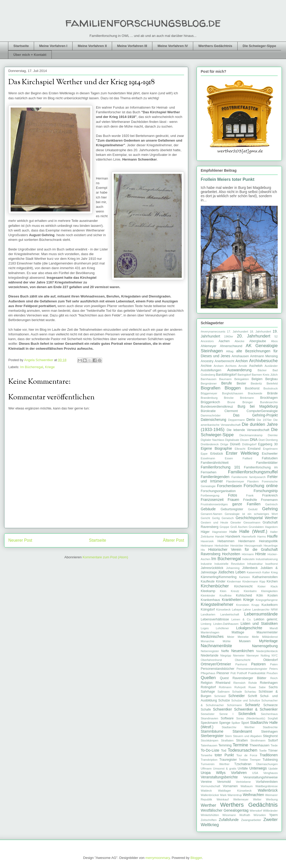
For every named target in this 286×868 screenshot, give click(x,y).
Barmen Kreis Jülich (265, 375)
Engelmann (270, 449)
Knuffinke (225, 595)
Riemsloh (239, 683)
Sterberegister (212, 736)
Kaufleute (208, 581)
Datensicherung (213, 420)
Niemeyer (253, 655)
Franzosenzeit (212, 500)
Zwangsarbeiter (251, 820)
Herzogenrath (253, 546)
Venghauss (271, 773)
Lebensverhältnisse (215, 619)
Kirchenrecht (243, 586)
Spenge (225, 723)
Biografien (211, 388)
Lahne (247, 609)
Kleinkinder (208, 595)
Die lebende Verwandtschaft (248, 430)
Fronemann (269, 500)
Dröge (224, 444)
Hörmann (248, 554)
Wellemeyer (241, 799)
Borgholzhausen (233, 393)
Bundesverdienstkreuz (217, 407)
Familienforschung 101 (220, 467)
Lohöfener (222, 628)
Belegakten (242, 379)
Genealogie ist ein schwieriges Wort (251, 514)
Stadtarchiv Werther (238, 727)
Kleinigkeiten (269, 591)
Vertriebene (243, 782)
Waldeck (206, 791)
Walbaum (247, 786)
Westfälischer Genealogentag (225, 810)
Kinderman (234, 581)
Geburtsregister (232, 509)
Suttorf (273, 740)
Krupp (255, 605)
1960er (229, 336)
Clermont (231, 411)
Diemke (273, 435)
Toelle (263, 751)
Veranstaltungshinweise (261, 777)
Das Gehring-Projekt (255, 415)
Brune (231, 402)
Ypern (273, 815)
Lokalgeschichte (249, 628)
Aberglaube (258, 341)
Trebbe (243, 760)
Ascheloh (256, 366)
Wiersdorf (256, 811)
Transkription (209, 760)
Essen (229, 458)
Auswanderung (239, 370)
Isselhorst (271, 564)
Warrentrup (235, 795)
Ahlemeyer (209, 346)
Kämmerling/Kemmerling (219, 577)
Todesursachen (243, 750)
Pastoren (258, 664)
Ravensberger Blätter (249, 678)
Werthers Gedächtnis (215, 46)
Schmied (220, 696)
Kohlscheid (244, 595)
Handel (220, 536)
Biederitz (256, 383)
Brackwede (255, 393)
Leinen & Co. (241, 619)
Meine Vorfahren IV (173, 46)
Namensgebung (265, 646)
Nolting (265, 655)
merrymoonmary (158, 858)
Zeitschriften (209, 820)
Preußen (272, 673)
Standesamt (242, 731)
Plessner (223, 673)
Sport (245, 723)
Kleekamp (208, 591)
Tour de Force (247, 755)
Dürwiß (235, 444)
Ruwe (252, 687)
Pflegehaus (208, 673)
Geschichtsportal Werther (257, 518)
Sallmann (224, 692)
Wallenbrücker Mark (214, 795)
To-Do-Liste (210, 750)
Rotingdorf (208, 687)
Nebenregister (210, 651)
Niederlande (210, 655)
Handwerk (233, 536)
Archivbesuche (263, 361)
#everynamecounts (213, 332)
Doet (262, 440)
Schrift (252, 696)
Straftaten (227, 740)
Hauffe (272, 536)
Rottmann (225, 687)
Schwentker (222, 709)
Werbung (272, 799)
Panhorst (241, 664)
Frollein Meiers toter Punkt (227, 179)
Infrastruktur (255, 564)
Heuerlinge (271, 546)
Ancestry (207, 361)
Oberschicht (243, 660)
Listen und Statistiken (259, 624)
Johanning (233, 568)
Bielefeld (272, 383)
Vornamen (230, 786)
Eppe (204, 454)
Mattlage (238, 632)
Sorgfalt (273, 718)
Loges (205, 628)
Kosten (273, 595)
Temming (225, 745)
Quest (224, 678)
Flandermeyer (235, 481)
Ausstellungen (211, 370)
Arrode (243, 366)
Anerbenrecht (224, 361)
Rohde (253, 683)
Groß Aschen (239, 527)
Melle (255, 637)
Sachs (273, 687)
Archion (242, 361)
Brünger (248, 402)
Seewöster (208, 714)
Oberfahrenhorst (211, 660)
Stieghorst (270, 736)
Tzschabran (243, 764)
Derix (251, 420)
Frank (250, 495)
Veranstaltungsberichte (219, 777)
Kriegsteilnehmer (217, 604)
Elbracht (240, 449)
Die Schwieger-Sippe (259, 46)
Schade (237, 692)
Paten (274, 664)
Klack (274, 586)
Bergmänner (209, 383)
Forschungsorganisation (218, 491)
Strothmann (258, 740)
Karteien (245, 577)
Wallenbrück (268, 790)
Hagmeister (220, 532)
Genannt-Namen (212, 514)
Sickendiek (247, 714)
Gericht (205, 518)
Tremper (255, 760)
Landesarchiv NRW (265, 609)
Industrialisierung (267, 559)
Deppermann (236, 420)
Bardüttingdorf (226, 375)
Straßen (242, 740)
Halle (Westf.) (253, 531)
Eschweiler (270, 454)
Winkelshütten (210, 815)
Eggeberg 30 (268, 444)
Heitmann (207, 546)
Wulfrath (245, 815)
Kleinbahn (250, 591)
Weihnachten (253, 795)
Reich (274, 678)
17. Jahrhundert (238, 332)
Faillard (247, 458)
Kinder (221, 581)
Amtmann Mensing (264, 356)
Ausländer (271, 366)
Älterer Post (174, 540)
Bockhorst (252, 388)
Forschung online (261, 486)
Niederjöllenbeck (267, 651)
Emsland (254, 449)
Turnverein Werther (215, 764)
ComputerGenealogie (262, 411)
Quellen (208, 678)
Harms (261, 536)
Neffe (225, 651)
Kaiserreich (254, 572)
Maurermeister (267, 632)
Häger (205, 532)
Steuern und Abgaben (247, 736)
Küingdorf (208, 609)
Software (227, 718)
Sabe (262, 687)
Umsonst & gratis (225, 768)
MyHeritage (268, 641)
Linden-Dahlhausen (226, 624)
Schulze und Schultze (246, 700)
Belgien (257, 379)
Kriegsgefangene (267, 600)
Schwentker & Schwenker (256, 709)
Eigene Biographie (216, 448)
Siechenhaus (269, 714)
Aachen (224, 341)
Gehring (270, 509)
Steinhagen (269, 732)
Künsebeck (223, 609)
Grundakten (256, 527)
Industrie (206, 564)
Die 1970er (264, 420)
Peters (274, 669)
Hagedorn (271, 527)
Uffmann (206, 768)
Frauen (233, 500)
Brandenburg (209, 398)
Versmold (224, 782)
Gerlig (216, 518)
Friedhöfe (250, 500)
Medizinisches (212, 637)
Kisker (262, 586)
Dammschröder (211, 415)
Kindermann (250, 581)
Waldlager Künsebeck (235, 791)
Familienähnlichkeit (215, 463)
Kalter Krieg (270, 572)
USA (255, 773)
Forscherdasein (230, 486)
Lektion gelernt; (266, 619)
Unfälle (243, 768)
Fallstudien (270, 458)
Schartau (250, 692)
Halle (233, 532)
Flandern (253, 481)
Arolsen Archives (225, 366)
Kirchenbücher (215, 586)
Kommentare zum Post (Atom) (105, 557)
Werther (208, 805)
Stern (228, 736)
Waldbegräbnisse (266, 786)
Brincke (229, 398)
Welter (257, 799)
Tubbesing (270, 760)
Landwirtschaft (230, 614)
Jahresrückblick (212, 568)
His (203, 550)
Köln (260, 595)
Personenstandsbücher (218, 669)
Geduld (253, 509)
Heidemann (247, 541)
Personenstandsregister (252, 669)
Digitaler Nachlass (212, 440)
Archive (206, 366)
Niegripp (226, 655)
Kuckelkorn (270, 605)
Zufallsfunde (229, 820)
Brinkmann (247, 398)
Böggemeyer (209, 393)
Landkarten (208, 614)
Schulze (224, 700)
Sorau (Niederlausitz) (251, 718)
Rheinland (223, 683)
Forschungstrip (266, 491)
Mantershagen (210, 632)
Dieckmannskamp (251, 435)
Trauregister (228, 760)
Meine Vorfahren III (132, 46)
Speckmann (209, 723)
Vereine (206, 782)
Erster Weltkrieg (242, 453)
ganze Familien (246, 504)
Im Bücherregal (32, 367)
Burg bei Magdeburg (258, 406)
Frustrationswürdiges (214, 504)
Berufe (227, 383)
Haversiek (207, 541)
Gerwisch (228, 518)
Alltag (230, 351)
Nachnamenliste (216, 646)
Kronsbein (243, 605)
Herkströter (222, 546)
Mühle (226, 641)
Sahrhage (208, 692)
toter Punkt (224, 755)
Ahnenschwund (231, 346)
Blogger (196, 858)
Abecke (240, 341)
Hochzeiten (231, 554)
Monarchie (207, 641)
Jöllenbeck (250, 568)
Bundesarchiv (269, 402)
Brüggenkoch (210, 402)
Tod (224, 751)
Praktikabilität (257, 673)
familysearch (258, 477)
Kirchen (272, 581)
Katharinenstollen (265, 577)
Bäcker (262, 370)
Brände (272, 393)
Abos (275, 341)
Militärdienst (270, 637)
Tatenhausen (209, 745)
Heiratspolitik (268, 541)
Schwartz (252, 705)
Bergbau (271, 379)
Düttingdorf (249, 444)
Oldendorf (271, 660)
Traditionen (269, 755)
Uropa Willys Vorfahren (224, 773)
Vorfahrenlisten (267, 782)
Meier (231, 637)
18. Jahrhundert (261, 332)
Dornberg (272, 440)
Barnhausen (209, 379)
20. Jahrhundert (254, 336)
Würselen (260, 815)
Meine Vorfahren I (53, 46)
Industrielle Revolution (230, 564)
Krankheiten (232, 600)
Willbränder (270, 811)
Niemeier (239, 655)
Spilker (236, 723)
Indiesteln (249, 559)
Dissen (244, 440)
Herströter (237, 546)
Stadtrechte (270, 727)
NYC (275, 655)
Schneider (236, 696)
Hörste (260, 554)
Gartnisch (271, 504)
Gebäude (208, 509)
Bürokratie (208, 411)
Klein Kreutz (230, 591)
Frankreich (270, 495)
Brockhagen (269, 398)
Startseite (21, 46)
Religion (207, 683)
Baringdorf (244, 375)
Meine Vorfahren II (92, 46)
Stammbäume (212, 731)
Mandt (274, 628)
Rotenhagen (269, 683)
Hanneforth (249, 536)
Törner (273, 751)
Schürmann (234, 705)
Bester (241, 383)
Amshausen (240, 356)
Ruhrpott (240, 687)
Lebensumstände (261, 614)
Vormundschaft (210, 786)
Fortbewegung (210, 495)
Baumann (225, 379)
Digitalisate (232, 440)
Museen (245, 641)
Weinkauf (223, 799)
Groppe (224, 527)
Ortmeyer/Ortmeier (216, 664)
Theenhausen (259, 745)
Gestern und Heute (214, 522)
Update (273, 768)
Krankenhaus (210, 600)
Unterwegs (258, 768)
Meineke (243, 637)
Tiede (274, 745)
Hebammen (226, 541)
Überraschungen (267, 764)
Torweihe (207, 755)
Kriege (50, 367)
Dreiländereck (210, 444)
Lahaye (237, 609)
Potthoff (242, 673)
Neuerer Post (20, 540)
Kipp (262, 581)
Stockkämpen (210, 740)
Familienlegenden (215, 477)
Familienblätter (267, 463)
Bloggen (233, 388)
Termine (240, 745)
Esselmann (208, 458)
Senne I (226, 714)
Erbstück (217, 454)
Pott (233, 673)
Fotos (233, 495)
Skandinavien (209, 718)
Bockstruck (271, 388)
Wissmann (229, 815)
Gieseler (236, 522)
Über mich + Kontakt (30, 55)
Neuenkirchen (243, 651)
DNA (254, 440)
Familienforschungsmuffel (253, 472)
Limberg (206, 624)
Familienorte (239, 477)
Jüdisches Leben (232, 572)
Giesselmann (252, 522)
